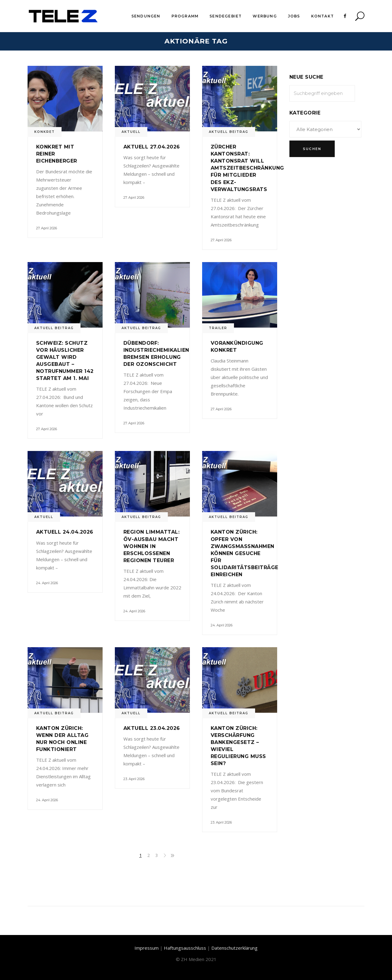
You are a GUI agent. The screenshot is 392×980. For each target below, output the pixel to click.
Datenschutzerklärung (234, 948)
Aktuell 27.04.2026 (152, 147)
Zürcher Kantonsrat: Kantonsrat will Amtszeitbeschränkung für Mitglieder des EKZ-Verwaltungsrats (247, 168)
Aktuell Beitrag (229, 132)
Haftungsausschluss (185, 948)
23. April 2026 (134, 779)
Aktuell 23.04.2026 (152, 728)
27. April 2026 (47, 228)
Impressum (147, 948)
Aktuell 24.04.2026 (65, 532)
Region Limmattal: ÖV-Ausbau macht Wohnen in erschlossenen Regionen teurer (151, 546)
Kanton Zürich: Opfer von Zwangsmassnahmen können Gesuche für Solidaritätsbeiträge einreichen (245, 553)
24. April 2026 (47, 583)
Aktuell (131, 132)
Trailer (218, 328)
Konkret (45, 132)
